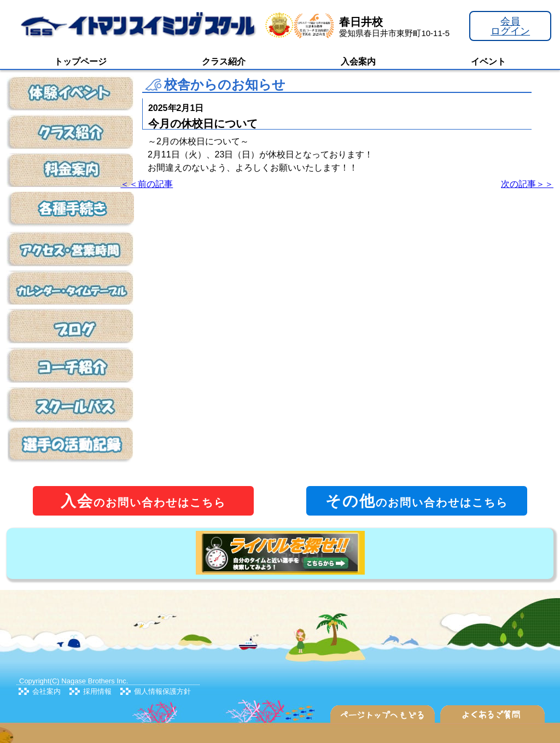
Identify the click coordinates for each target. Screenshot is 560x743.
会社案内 (46, 691)
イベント (488, 62)
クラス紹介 (224, 62)
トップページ (80, 62)
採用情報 (97, 691)
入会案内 (358, 62)
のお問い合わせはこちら (143, 501)
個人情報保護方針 (162, 691)
